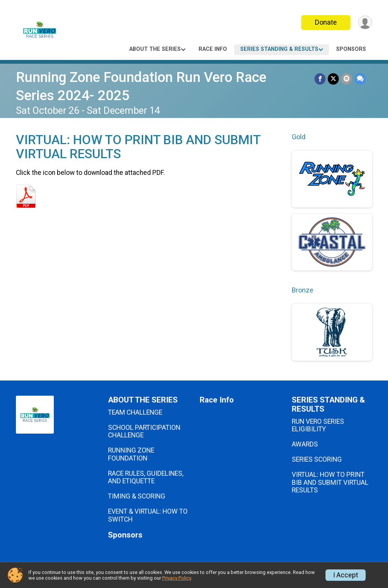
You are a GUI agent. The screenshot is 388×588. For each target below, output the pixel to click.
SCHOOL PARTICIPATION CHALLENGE (144, 431)
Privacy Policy (177, 578)
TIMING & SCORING (137, 496)
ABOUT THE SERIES (155, 49)
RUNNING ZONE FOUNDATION (131, 454)
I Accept (346, 575)
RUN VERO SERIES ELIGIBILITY (318, 425)
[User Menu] (365, 23)
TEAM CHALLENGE (135, 412)
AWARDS (305, 444)
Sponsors (351, 49)
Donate (326, 22)
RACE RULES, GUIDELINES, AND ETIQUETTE (146, 477)
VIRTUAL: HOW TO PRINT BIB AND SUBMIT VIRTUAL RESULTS (330, 482)
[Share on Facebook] (320, 79)
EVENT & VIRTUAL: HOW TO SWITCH (148, 515)
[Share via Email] (347, 79)
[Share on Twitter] (333, 79)
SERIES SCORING (317, 459)
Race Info (213, 49)
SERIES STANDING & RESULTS (279, 49)
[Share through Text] (360, 79)
